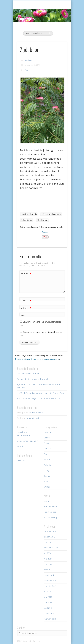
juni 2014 (48, 559)
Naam (26, 300)
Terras (47, 476)
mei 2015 (48, 542)
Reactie (26, 273)
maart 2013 (49, 613)
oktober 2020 (50, 531)
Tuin (27, 70)
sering (47, 470)
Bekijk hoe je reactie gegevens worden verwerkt (37, 359)
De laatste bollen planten (28, 374)
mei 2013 (48, 602)
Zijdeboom (43, 220)
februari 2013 (50, 619)
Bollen (47, 438)
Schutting (48, 465)
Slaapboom (27, 220)
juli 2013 (48, 592)
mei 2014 (48, 564)
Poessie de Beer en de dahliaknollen (34, 379)
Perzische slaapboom (52, 214)
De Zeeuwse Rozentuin (28, 441)
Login (46, 501)
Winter (47, 487)
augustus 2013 (50, 586)
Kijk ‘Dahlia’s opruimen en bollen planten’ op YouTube (41, 393)
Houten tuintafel (36, 413)
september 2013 (51, 581)
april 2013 (48, 608)
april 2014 (48, 570)
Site (23, 315)
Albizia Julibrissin (30, 214)
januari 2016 (49, 537)
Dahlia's (47, 449)
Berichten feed (51, 506)
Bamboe (48, 432)
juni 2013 (48, 597)
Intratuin (21, 460)
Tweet (45, 232)
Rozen (47, 460)
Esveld (20, 446)
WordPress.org (51, 517)
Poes (46, 454)
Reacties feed (50, 512)
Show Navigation (60, 27)
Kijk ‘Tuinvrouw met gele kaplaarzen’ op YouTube (39, 399)
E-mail (26, 308)
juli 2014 (48, 553)
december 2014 (51, 548)
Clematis (48, 443)
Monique (28, 60)
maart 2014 (49, 575)
